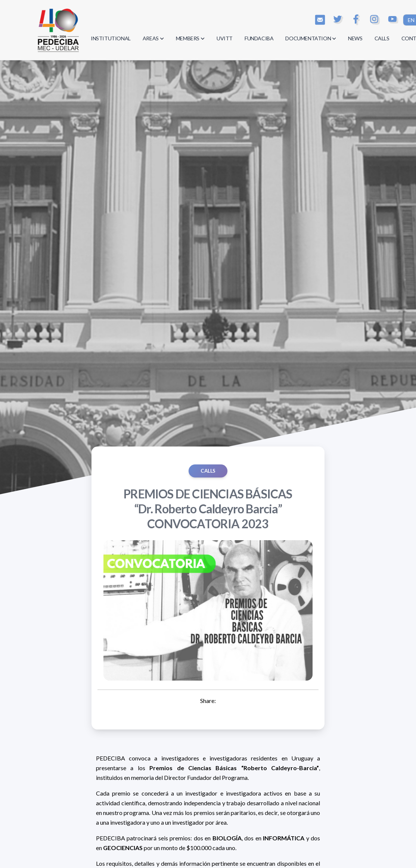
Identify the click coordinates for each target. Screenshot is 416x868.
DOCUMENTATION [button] (311, 38)
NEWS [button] (355, 38)
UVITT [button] (225, 38)
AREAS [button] (153, 38)
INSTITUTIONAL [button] (111, 38)
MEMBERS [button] (190, 38)
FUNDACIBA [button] (259, 38)
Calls (208, 471)
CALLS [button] (382, 38)
